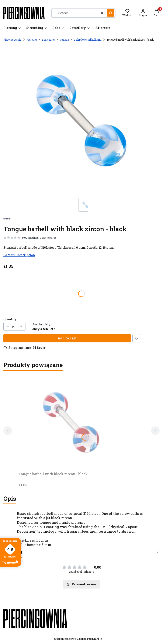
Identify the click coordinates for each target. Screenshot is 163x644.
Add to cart (67, 338)
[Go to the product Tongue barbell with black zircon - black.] (72, 422)
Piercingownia (12, 40)
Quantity (10, 319)
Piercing (32, 40)
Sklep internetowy (77, 639)
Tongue (64, 40)
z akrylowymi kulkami (88, 40)
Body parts (48, 40)
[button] (111, 13)
